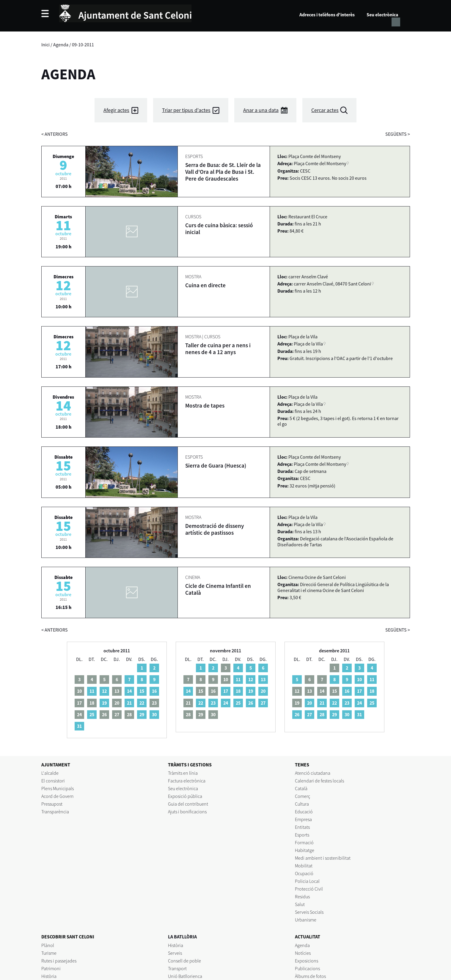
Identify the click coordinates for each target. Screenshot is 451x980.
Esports (302, 835)
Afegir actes (116, 110)
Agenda (61, 45)
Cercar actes (325, 110)
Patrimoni (51, 968)
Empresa (303, 819)
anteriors (55, 134)
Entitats (302, 827)
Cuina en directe (205, 285)
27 (263, 703)
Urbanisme (306, 920)
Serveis (175, 953)
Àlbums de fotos (310, 976)
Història (49, 976)
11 (92, 691)
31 (79, 726)
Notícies (303, 953)
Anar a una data (261, 110)
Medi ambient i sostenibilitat (323, 858)
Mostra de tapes (205, 405)
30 (154, 714)
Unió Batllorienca (185, 976)
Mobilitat (304, 866)
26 (251, 703)
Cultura (302, 804)
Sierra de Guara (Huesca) (216, 465)
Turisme (49, 953)
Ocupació (304, 873)
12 (104, 691)
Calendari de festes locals (319, 781)
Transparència (55, 812)
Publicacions (307, 968)
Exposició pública (185, 796)
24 (226, 703)
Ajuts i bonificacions (187, 812)
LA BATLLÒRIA (182, 937)
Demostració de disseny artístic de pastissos (215, 529)
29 (142, 714)
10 (359, 679)
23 (213, 703)
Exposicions (307, 961)
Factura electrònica (187, 781)
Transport (177, 968)
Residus (302, 897)
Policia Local (307, 881)
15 (142, 691)
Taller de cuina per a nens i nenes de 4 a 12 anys (218, 349)
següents (398, 134)
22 (142, 703)
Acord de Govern (58, 796)
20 (263, 691)
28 (322, 714)
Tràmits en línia (183, 773)
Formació (304, 842)
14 (129, 691)
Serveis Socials (309, 912)
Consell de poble (184, 961)
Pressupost (52, 804)
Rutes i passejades (59, 961)
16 (154, 691)
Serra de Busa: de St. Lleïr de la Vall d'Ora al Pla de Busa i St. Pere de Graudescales (223, 172)
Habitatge (305, 850)
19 (104, 703)
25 (92, 714)
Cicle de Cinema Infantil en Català (218, 589)
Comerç (302, 796)
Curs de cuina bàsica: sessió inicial (219, 229)
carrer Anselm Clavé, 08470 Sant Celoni (332, 284)
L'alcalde (50, 773)
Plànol (48, 945)
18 (238, 691)
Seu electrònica (382, 15)
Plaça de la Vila (308, 344)
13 (263, 679)
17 (226, 691)
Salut (300, 904)
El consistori (53, 781)
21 (129, 703)
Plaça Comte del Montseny (320, 163)
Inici (45, 45)
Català (301, 788)
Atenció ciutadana (313, 773)
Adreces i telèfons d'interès (327, 15)
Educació (304, 812)
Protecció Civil (309, 889)
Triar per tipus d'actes (186, 110)
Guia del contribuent (188, 804)
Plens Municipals (58, 788)
